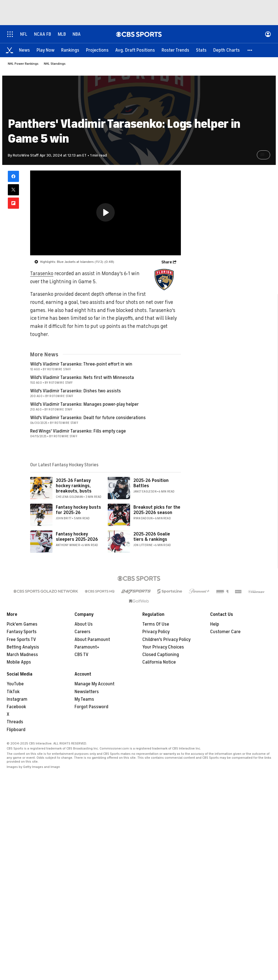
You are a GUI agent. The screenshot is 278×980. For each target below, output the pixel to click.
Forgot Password (91, 707)
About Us (84, 624)
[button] (250, 50)
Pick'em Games (22, 624)
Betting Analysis (23, 647)
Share (167, 262)
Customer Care (225, 632)
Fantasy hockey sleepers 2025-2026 (77, 537)
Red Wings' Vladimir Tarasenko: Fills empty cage (78, 431)
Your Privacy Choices (163, 647)
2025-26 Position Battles (151, 483)
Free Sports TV (21, 640)
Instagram (17, 699)
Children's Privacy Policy (166, 640)
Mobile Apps (19, 662)
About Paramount (92, 640)
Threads (15, 722)
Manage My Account (94, 684)
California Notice (159, 662)
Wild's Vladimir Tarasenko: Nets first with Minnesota (82, 378)
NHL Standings (55, 64)
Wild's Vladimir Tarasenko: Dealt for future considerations (88, 418)
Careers (82, 632)
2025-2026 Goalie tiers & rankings (152, 537)
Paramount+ (87, 647)
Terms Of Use (156, 624)
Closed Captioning (161, 655)
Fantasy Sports (22, 632)
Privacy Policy (156, 632)
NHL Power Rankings (23, 64)
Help (215, 624)
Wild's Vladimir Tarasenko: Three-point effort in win (81, 364)
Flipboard (16, 730)
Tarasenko (42, 273)
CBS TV (82, 655)
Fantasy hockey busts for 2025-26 (78, 510)
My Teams (84, 699)
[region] (106, 213)
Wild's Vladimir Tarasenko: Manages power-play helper (84, 404)
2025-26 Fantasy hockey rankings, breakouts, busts (74, 486)
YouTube (15, 684)
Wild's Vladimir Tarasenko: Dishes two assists (76, 391)
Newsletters (87, 692)
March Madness (22, 655)
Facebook (16, 707)
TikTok (13, 692)
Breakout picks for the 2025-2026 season (157, 510)
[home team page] (164, 280)
